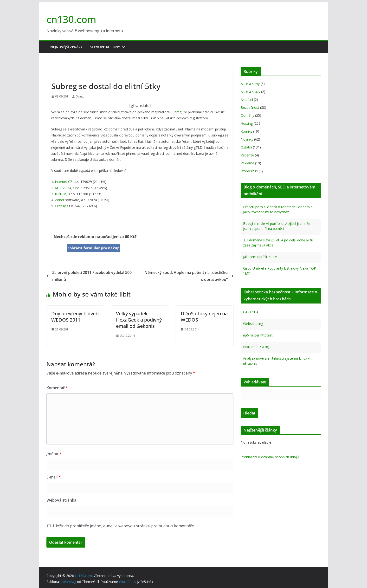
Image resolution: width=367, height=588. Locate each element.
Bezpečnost (250, 107)
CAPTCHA (251, 312)
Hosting (247, 123)
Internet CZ (64, 182)
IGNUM (61, 194)
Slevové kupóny (105, 47)
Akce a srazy (250, 92)
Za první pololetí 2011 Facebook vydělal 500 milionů (89, 276)
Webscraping (253, 324)
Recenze (247, 155)
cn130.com (71, 19)
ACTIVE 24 (63, 188)
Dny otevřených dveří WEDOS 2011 (75, 317)
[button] (122, 47)
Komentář (57, 388)
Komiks (246, 131)
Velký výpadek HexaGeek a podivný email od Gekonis (139, 320)
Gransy (60, 206)
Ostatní (246, 147)
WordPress (249, 171)
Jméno (54, 454)
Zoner (60, 200)
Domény (247, 115)
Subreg (176, 112)
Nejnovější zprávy (66, 47)
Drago (80, 96)
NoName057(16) (256, 347)
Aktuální (247, 100)
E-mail (54, 477)
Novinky (59, 75)
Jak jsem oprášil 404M (260, 257)
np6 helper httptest (258, 335)
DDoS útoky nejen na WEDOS (204, 317)
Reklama (247, 163)
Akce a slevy (250, 84)
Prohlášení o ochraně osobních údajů (270, 457)
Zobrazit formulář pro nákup (93, 248)
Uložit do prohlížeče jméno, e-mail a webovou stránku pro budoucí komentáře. (124, 526)
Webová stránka (61, 500)
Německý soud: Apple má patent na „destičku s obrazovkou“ (189, 276)
